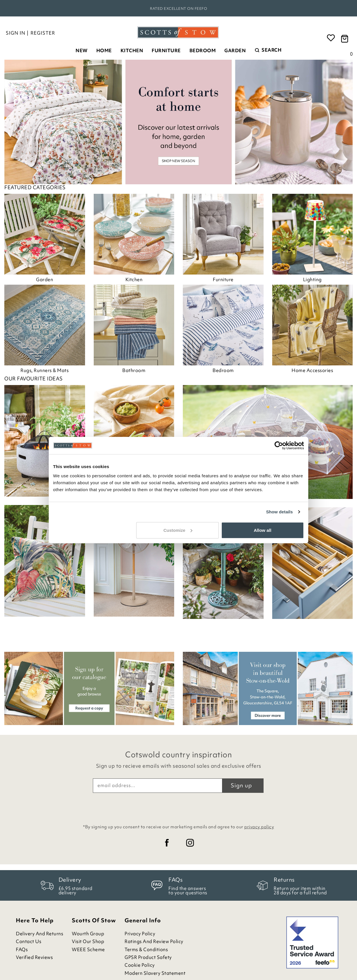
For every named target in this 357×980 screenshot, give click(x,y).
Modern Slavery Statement (155, 973)
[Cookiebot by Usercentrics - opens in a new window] (279, 446)
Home (104, 50)
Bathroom (134, 370)
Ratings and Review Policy (154, 941)
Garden (235, 50)
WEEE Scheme (88, 950)
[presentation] (178, 807)
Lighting (312, 279)
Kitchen (132, 50)
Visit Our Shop (88, 941)
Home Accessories (312, 370)
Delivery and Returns (40, 934)
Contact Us (29, 941)
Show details (280, 512)
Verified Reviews (34, 957)
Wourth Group (88, 934)
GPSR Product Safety (148, 957)
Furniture (166, 50)
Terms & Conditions (146, 950)
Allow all (263, 530)
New (82, 50)
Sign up (241, 785)
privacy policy (259, 827)
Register (43, 33)
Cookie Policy (140, 965)
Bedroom (203, 50)
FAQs (22, 950)
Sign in (16, 33)
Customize (178, 530)
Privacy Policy (140, 934)
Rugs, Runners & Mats (45, 370)
